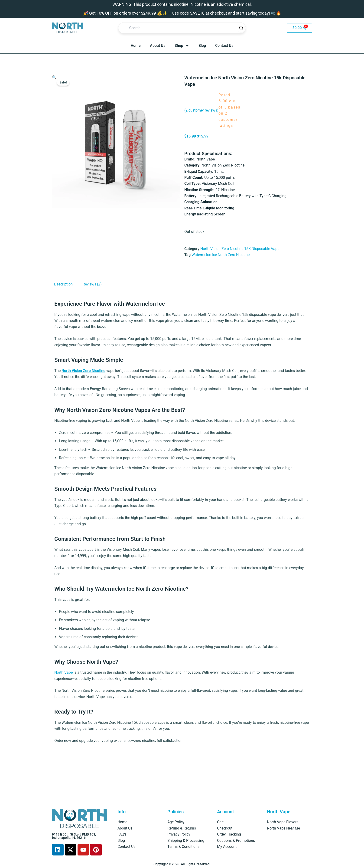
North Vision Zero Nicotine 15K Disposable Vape (240, 249)
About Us (158, 46)
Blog (202, 46)
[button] (54, 77)
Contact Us (224, 46)
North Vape (63, 672)
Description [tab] (63, 284)
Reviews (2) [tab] (92, 284)
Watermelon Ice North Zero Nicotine (221, 255)
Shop (182, 46)
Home (136, 46)
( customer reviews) (201, 110)
